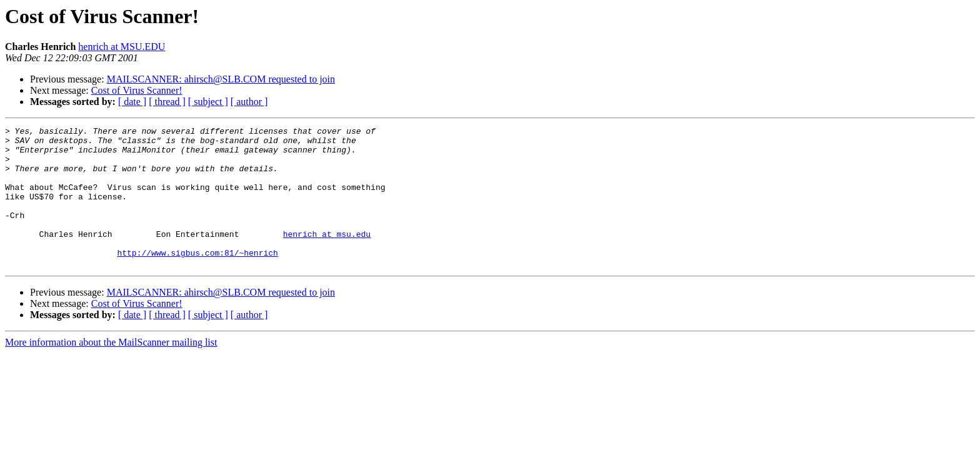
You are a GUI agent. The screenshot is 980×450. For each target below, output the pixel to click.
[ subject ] (208, 102)
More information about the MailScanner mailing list (111, 370)
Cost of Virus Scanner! (137, 90)
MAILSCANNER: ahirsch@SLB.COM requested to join (221, 79)
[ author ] (249, 102)
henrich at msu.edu (327, 256)
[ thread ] (167, 102)
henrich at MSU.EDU (122, 47)
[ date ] (132, 102)
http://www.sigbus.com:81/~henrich (197, 279)
